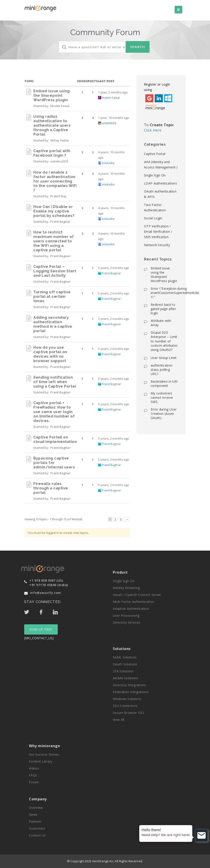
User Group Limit (164, 358)
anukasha (108, 163)
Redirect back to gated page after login (163, 309)
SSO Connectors (125, 706)
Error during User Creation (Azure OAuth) (164, 414)
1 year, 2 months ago (113, 92)
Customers (37, 828)
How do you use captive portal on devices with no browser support (50, 354)
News (33, 815)
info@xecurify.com (45, 593)
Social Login (153, 218)
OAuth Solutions (125, 664)
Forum (34, 782)
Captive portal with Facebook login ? (52, 153)
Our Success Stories (44, 754)
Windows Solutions (127, 699)
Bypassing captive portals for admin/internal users (54, 463)
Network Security (157, 245)
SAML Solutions (125, 657)
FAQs (33, 775)
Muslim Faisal (60, 106)
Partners (35, 821)
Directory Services (126, 622)
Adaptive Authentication (131, 609)
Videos (34, 768)
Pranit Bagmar (60, 222)
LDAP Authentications (161, 183)
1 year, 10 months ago (114, 118)
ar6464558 (109, 123)
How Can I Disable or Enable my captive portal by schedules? (54, 211)
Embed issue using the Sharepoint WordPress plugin (52, 95)
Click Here (153, 130)
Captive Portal (155, 154)
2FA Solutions (123, 671)
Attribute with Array (161, 323)
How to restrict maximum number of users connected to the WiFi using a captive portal (54, 241)
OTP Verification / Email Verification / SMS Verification (158, 232)
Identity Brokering (126, 588)
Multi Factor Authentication (133, 602)
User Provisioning (126, 615)
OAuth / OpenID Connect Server (137, 595)
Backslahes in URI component (164, 384)
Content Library (41, 761)
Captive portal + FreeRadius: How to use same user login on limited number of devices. (54, 412)
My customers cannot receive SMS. (162, 397)
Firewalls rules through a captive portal (51, 488)
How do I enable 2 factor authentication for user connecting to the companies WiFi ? (55, 181)
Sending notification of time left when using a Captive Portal (55, 382)
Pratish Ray (58, 196)
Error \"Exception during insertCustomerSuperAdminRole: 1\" (175, 293)
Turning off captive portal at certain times (52, 297)
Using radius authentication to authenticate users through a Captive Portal (52, 125)
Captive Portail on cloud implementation (55, 439)
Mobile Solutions (125, 678)
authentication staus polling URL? (162, 370)
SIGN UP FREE (41, 629)
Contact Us (37, 835)
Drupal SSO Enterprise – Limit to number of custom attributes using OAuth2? (164, 341)
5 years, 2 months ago (114, 268)
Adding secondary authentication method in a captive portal (53, 324)
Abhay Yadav (60, 140)
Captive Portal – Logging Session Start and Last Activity (55, 271)
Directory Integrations (130, 685)
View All (119, 720)
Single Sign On (155, 175)
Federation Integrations (131, 692)
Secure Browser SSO (128, 713)
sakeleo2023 (59, 161)
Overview (36, 808)
